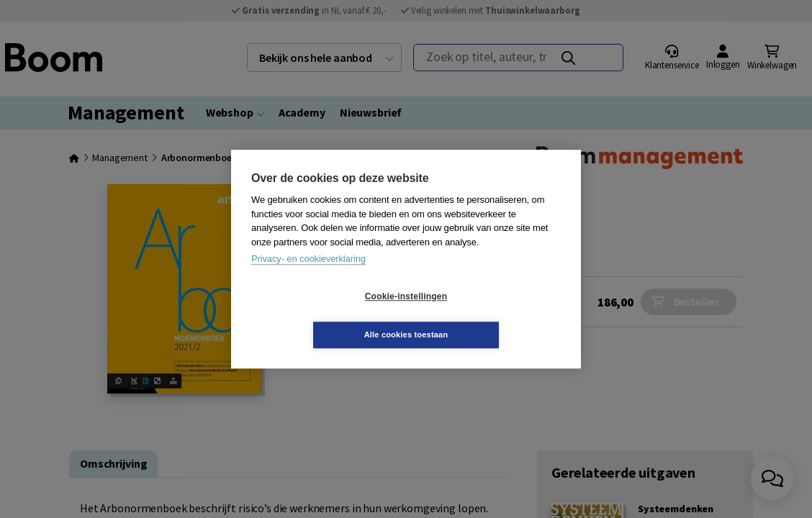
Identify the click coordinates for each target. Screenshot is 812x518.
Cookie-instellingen (320, 316)
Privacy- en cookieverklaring (308, 278)
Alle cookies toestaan (492, 315)
